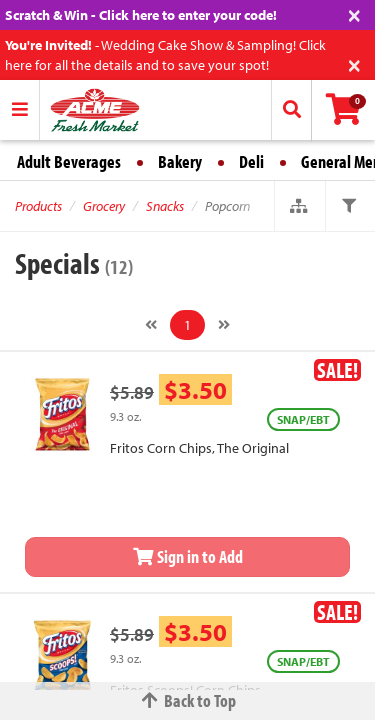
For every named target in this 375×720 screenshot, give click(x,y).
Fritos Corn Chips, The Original (199, 448)
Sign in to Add (188, 556)
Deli (251, 161)
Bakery (180, 161)
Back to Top (188, 700)
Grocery (104, 206)
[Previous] (151, 325)
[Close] (354, 13)
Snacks (165, 206)
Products (38, 206)
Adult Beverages (69, 161)
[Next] (224, 325)
